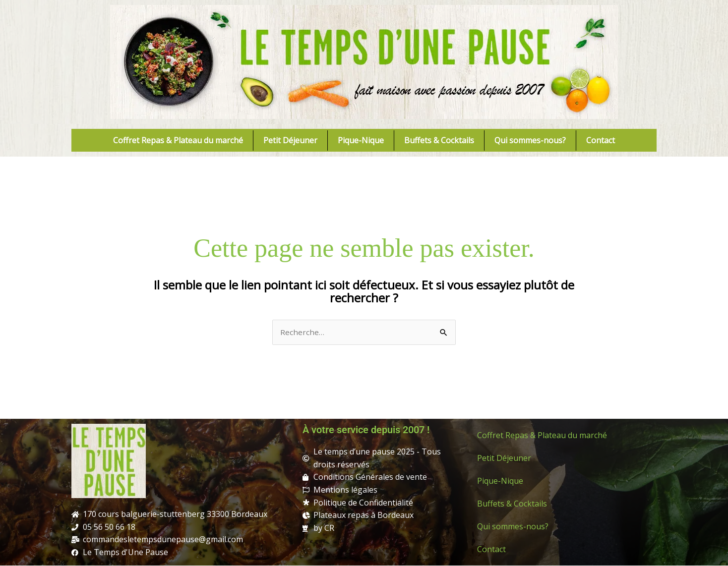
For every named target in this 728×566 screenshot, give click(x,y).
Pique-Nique (361, 140)
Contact (601, 140)
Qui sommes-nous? (530, 140)
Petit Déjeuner (290, 140)
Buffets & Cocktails (439, 140)
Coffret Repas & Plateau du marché (178, 140)
